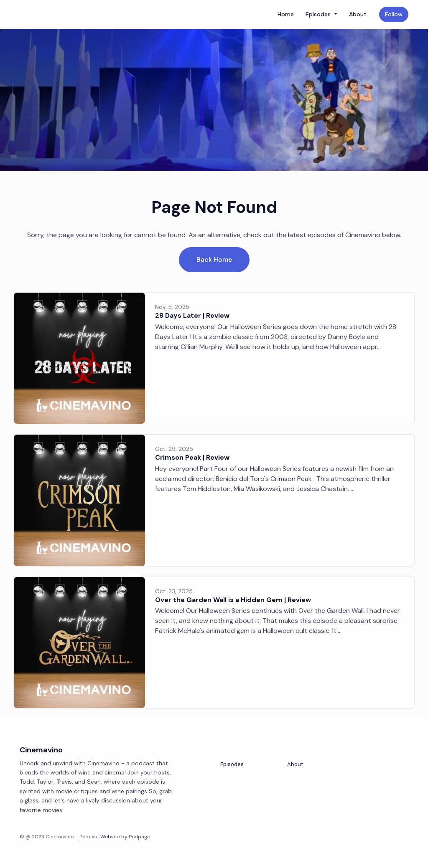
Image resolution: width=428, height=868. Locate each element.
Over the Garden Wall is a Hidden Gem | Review (233, 600)
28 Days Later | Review (192, 315)
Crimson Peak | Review (192, 457)
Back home (214, 259)
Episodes (319, 14)
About (358, 14)
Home (286, 14)
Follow (394, 14)
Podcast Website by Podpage (115, 837)
